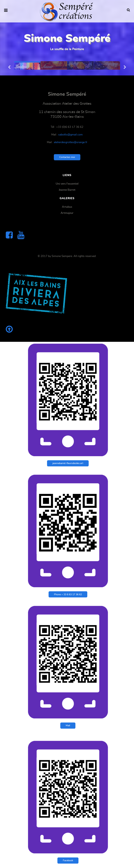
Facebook (68, 860)
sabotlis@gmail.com (70, 135)
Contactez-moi (67, 157)
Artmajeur (67, 213)
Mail (68, 725)
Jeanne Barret (67, 190)
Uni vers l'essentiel (67, 184)
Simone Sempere (62, 256)
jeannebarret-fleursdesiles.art (68, 463)
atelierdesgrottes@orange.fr (71, 142)
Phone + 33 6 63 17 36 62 (68, 594)
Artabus (67, 207)
